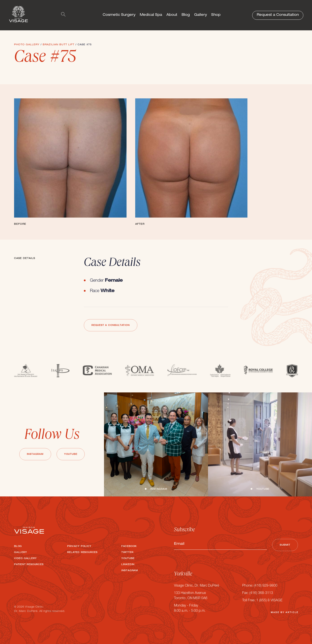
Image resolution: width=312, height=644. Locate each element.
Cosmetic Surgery (119, 15)
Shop (216, 15)
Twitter (127, 553)
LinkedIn (128, 565)
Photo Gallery (27, 45)
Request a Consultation (278, 15)
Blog (186, 15)
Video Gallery (25, 559)
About (172, 15)
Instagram (35, 454)
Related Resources (82, 553)
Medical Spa (151, 15)
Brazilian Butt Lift (58, 45)
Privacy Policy (79, 546)
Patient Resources (29, 565)
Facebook (129, 546)
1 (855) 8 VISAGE (269, 601)
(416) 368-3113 (261, 593)
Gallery (201, 15)
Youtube (71, 454)
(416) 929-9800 (266, 586)
